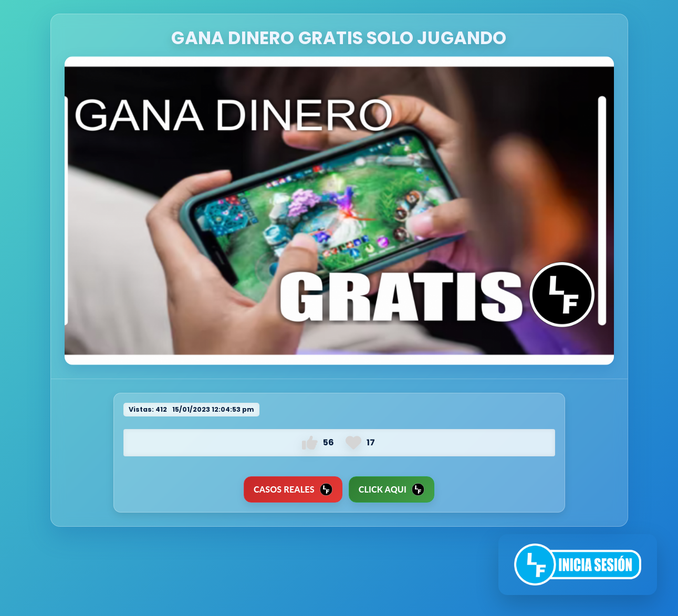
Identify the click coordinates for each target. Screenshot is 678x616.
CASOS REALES (293, 489)
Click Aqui (392, 489)
